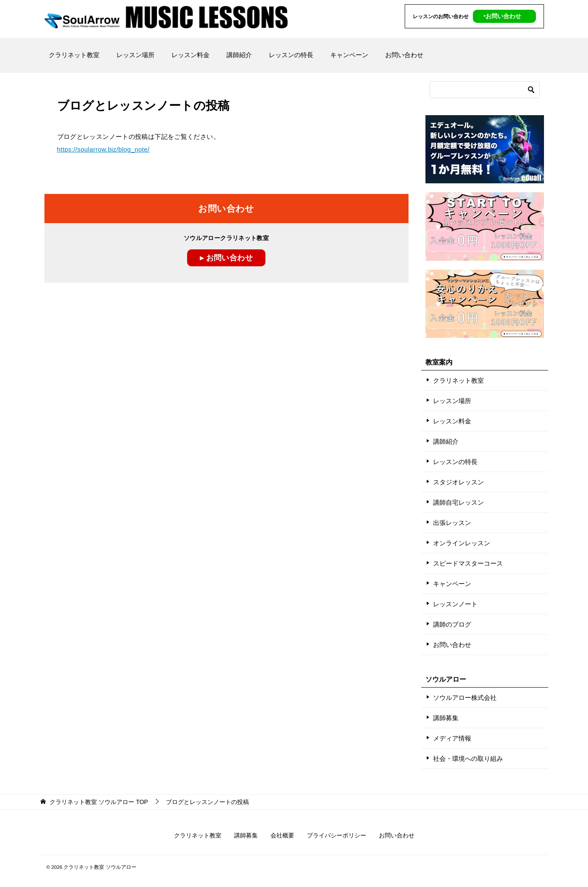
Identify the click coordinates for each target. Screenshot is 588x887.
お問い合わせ (404, 55)
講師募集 (446, 718)
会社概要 (282, 835)
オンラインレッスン (462, 543)
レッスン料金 (190, 55)
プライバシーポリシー (337, 835)
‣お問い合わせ (502, 16)
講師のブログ (452, 624)
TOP (99, 802)
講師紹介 (239, 55)
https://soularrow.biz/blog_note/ (104, 149)
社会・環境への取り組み (468, 759)
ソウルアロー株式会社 (465, 698)
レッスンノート (455, 604)
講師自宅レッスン (458, 502)
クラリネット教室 (74, 55)
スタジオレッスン (458, 482)
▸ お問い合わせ (226, 258)
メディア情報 (452, 738)
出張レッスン (452, 523)
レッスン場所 (135, 55)
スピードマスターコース (468, 563)
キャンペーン (349, 55)
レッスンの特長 (291, 55)
